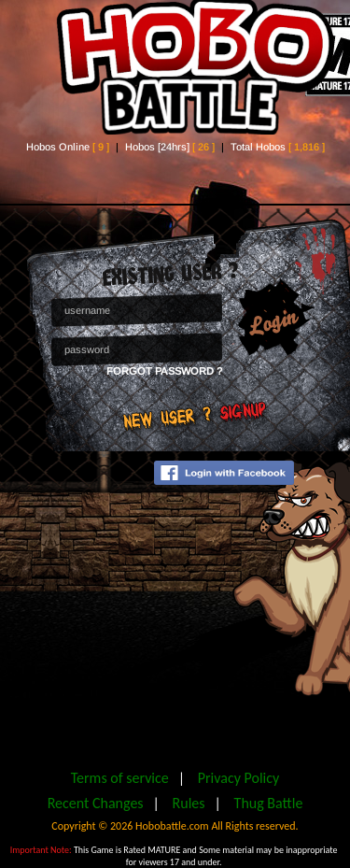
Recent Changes (96, 803)
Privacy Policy (239, 778)
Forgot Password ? (164, 371)
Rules (189, 803)
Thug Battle (269, 803)
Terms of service (120, 778)
